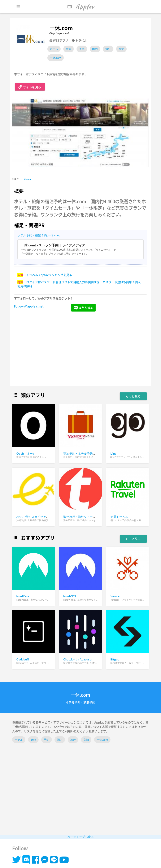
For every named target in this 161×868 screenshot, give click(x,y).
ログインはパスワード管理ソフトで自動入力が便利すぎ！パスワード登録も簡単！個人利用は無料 (79, 284)
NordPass (23, 596)
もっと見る (133, 396)
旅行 (108, 49)
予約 (82, 49)
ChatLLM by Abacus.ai (78, 659)
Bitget (115, 659)
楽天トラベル (119, 517)
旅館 (69, 49)
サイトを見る (30, 87)
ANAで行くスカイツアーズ (34, 517)
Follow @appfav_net (29, 306)
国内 (95, 49)
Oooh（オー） (26, 453)
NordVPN (70, 596)
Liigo (114, 453)
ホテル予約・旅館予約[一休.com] (39, 235)
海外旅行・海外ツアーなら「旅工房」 (88, 517)
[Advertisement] (80, 349)
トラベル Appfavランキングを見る (49, 275)
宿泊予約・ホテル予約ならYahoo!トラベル (91, 453)
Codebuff (23, 659)
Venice (115, 596)
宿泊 (121, 49)
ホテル (54, 49)
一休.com (56, 58)
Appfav (80, 7)
